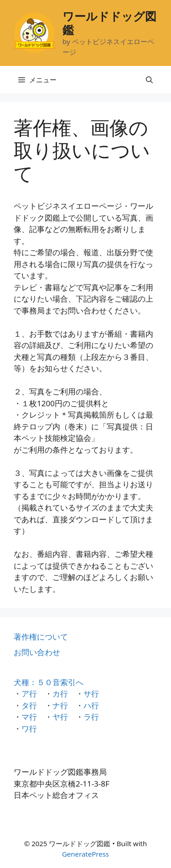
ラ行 (91, 717)
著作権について (41, 637)
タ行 (29, 705)
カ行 (60, 694)
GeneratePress (85, 854)
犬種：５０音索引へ (49, 682)
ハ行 (91, 705)
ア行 (29, 694)
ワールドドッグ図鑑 (109, 23)
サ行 (91, 694)
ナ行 (60, 705)
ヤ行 (60, 717)
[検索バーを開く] (149, 80)
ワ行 (29, 729)
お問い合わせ (37, 652)
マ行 (29, 717)
